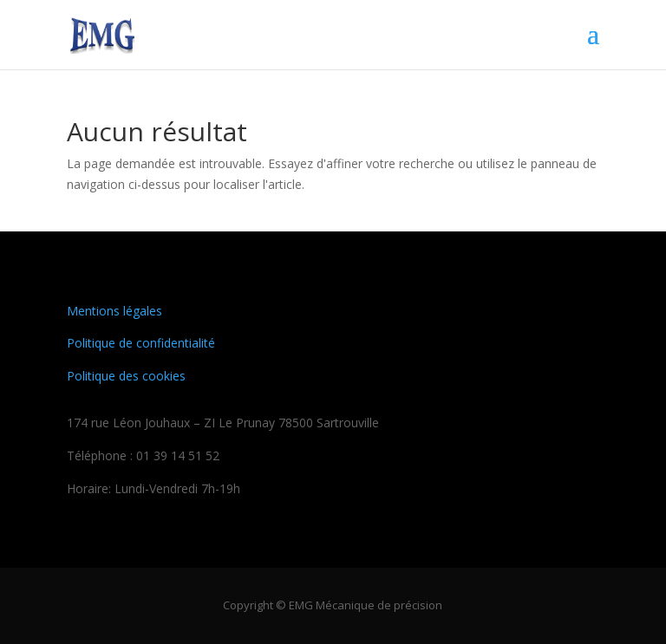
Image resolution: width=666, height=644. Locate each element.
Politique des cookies (126, 376)
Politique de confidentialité (141, 343)
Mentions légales (114, 311)
